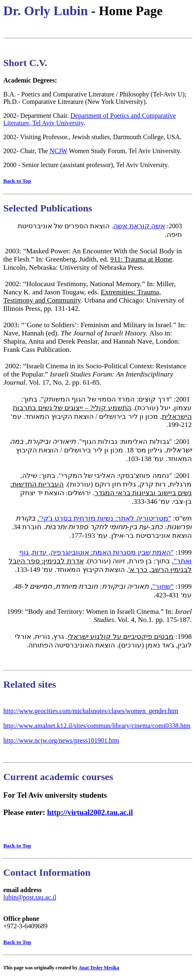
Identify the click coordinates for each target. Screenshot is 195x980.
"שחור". (162, 586)
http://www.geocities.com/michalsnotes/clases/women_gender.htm (91, 711)
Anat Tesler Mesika (99, 968)
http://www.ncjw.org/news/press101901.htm (61, 740)
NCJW (58, 151)
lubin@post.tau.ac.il (30, 897)
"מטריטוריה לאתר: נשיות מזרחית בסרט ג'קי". (104, 518)
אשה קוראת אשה (139, 226)
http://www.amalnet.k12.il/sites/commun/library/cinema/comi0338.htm (97, 726)
